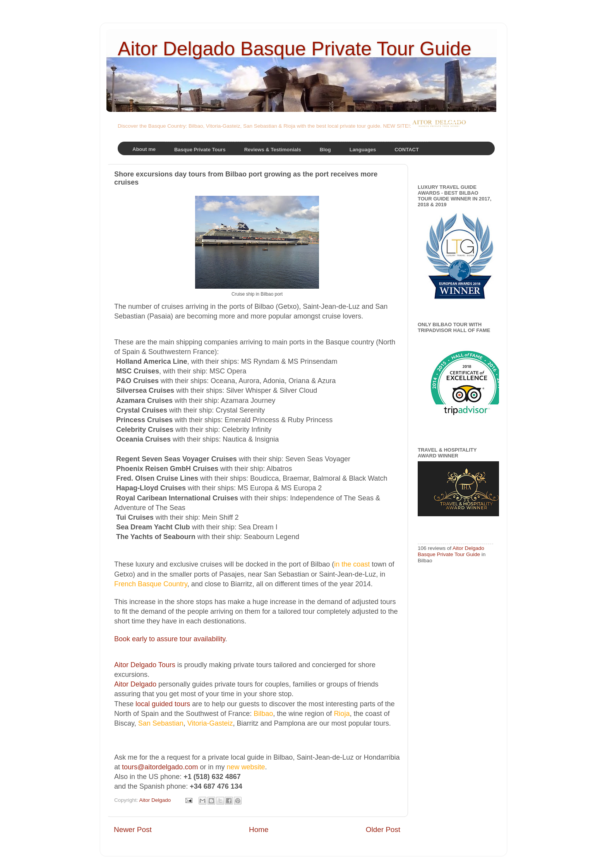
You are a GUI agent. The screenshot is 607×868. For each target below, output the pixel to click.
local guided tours (163, 704)
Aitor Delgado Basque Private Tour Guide (295, 49)
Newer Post (133, 829)
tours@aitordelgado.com (160, 767)
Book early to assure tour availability (170, 639)
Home (259, 829)
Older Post (383, 829)
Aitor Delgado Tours (145, 665)
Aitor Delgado (135, 684)
